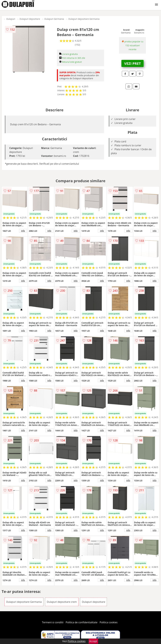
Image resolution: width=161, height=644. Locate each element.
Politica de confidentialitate (82, 622)
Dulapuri (11, 19)
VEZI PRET (133, 63)
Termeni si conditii (53, 622)
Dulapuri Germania (54, 19)
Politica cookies (109, 622)
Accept (93, 641)
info (23, 231)
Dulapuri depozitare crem (62, 602)
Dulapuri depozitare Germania (84, 19)
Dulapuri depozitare (30, 19)
